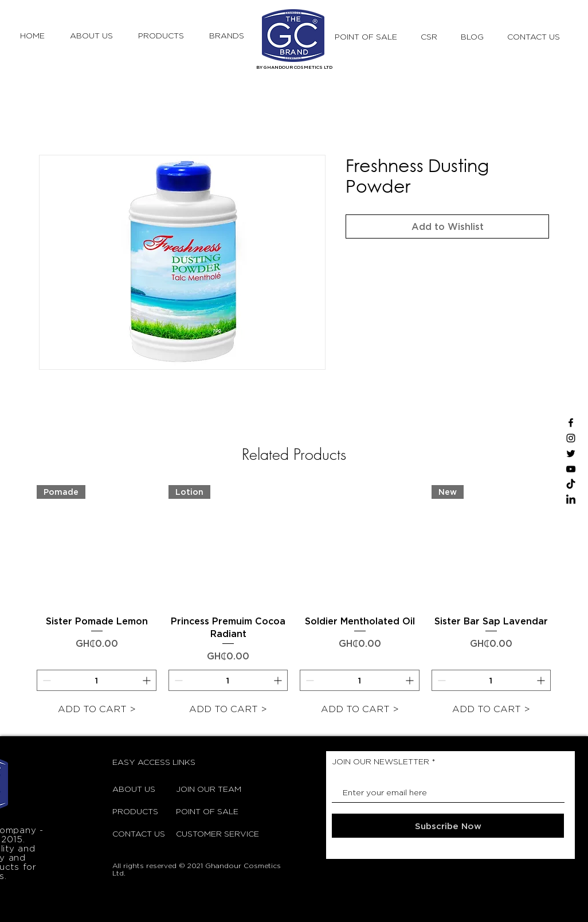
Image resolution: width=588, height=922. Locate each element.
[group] (294, 603)
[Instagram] (571, 438)
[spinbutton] (97, 680)
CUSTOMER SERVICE (205, 833)
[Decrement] (46, 680)
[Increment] (148, 680)
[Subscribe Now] (448, 826)
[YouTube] (571, 469)
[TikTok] (571, 485)
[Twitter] (571, 454)
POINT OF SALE (205, 811)
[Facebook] (571, 423)
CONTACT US (139, 833)
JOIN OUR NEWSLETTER (381, 761)
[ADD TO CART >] (97, 709)
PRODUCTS (135, 811)
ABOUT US (134, 789)
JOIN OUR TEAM (205, 789)
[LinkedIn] (571, 500)
